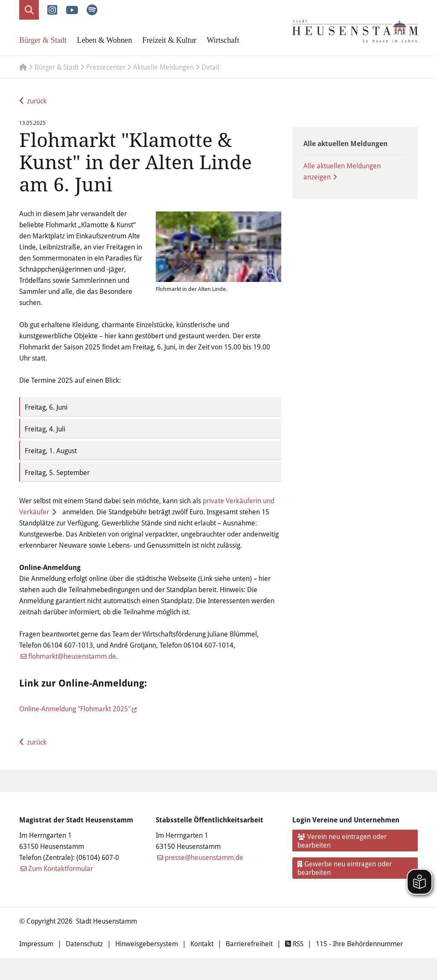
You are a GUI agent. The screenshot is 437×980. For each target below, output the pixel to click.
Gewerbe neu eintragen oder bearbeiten (345, 868)
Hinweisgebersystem (147, 944)
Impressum (36, 944)
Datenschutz (84, 944)
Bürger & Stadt (43, 40)
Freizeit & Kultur (169, 40)
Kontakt (202, 944)
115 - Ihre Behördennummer (359, 944)
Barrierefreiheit (249, 944)
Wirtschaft (223, 40)
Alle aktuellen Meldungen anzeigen (342, 171)
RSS (294, 944)
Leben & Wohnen (104, 40)
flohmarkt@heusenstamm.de (72, 656)
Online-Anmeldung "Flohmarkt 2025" (75, 709)
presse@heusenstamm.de (204, 857)
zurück (37, 101)
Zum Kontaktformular (61, 869)
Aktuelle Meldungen (163, 67)
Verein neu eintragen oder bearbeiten (342, 841)
